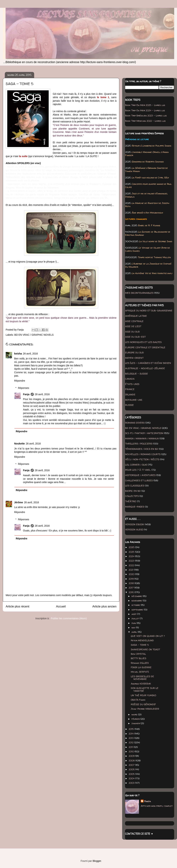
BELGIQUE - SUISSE (137, 374)
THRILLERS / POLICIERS (139, 444)
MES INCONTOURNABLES (139, 293)
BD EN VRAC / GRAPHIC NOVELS (34, 335)
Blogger (97, 861)
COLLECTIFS (132, 496)
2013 (132, 738)
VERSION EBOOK (135, 524)
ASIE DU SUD (132, 332)
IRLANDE (130, 394)
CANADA (130, 379)
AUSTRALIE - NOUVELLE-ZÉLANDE (145, 368)
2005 (132, 774)
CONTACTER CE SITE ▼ (139, 834)
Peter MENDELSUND (142, 640)
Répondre (20, 381)
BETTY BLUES (139, 658)
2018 (132, 583)
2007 (132, 765)
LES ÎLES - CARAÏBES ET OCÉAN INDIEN (148, 363)
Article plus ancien (104, 606)
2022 (132, 565)
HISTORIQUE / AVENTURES (140, 475)
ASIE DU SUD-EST (135, 337)
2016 (132, 592)
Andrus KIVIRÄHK (141, 684)
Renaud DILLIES (140, 663)
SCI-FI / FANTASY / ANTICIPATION (144, 433)
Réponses (23, 388)
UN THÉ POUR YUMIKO (143, 695)
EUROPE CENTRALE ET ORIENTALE (145, 347)
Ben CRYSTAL (138, 654)
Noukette (19, 444)
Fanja (26, 394)
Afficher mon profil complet (157, 806)
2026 (132, 547)
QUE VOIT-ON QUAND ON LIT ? (148, 636)
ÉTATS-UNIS (132, 384)
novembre (137, 601)
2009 (132, 756)
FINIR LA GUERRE (141, 667)
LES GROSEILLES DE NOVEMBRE (142, 678)
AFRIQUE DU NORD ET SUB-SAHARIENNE (149, 311)
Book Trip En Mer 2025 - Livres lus (145, 105)
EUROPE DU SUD (135, 353)
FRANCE (130, 389)
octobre (136, 605)
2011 (131, 747)
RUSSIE (129, 405)
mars (135, 714)
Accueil (61, 606)
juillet (136, 618)
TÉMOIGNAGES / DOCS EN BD (142, 449)
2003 (132, 783)
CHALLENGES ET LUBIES (139, 480)
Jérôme (19, 502)
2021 (131, 570)
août (134, 614)
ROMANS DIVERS (135, 423)
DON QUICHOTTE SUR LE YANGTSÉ (145, 689)
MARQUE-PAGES (135, 507)
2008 (132, 760)
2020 (132, 574)
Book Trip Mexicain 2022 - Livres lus (145, 121)
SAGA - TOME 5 (140, 645)
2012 (131, 742)
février (136, 719)
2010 (132, 751)
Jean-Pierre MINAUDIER (145, 709)
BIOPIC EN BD (133, 491)
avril (135, 632)
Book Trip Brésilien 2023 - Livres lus (146, 115)
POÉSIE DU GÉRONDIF (143, 704)
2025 (132, 552)
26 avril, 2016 (30, 354)
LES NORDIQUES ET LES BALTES (143, 342)
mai (134, 627)
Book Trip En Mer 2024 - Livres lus (145, 110)
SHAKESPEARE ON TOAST (145, 649)
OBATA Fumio (138, 700)
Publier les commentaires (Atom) (69, 618)
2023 (132, 561)
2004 (132, 778)
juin (134, 623)
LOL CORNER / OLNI (136, 465)
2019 (132, 579)
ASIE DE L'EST (133, 326)
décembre (137, 596)
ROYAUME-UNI (134, 400)
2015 (132, 729)
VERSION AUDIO (134, 529)
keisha (18, 354)
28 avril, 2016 (42, 394)
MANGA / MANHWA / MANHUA (142, 438)
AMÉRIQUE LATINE (136, 316)
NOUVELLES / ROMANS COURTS (143, 454)
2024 (132, 556)
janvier (136, 723)
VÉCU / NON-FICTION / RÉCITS (142, 459)
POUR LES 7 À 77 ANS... (138, 470)
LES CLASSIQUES (135, 486)
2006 (132, 769)
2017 (132, 588)
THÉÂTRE (131, 501)
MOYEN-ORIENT (134, 358)
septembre (138, 610)
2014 (132, 734)
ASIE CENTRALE (134, 321)
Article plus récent (17, 606)
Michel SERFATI (140, 672)
